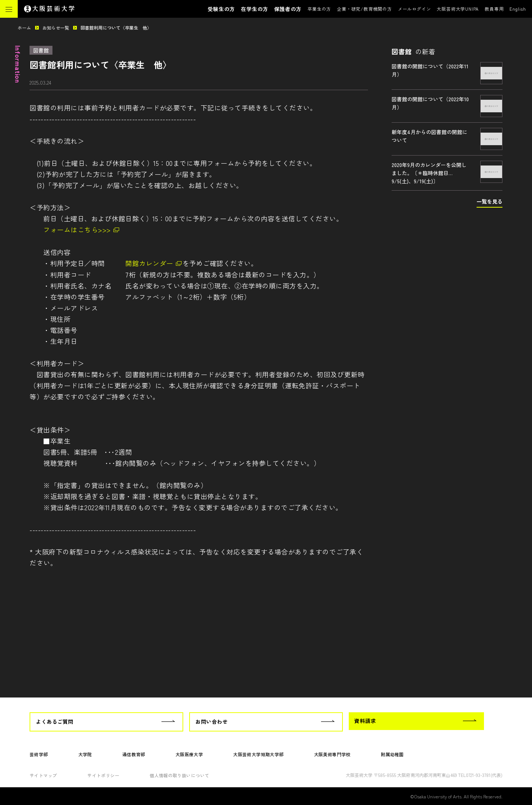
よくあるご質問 (55, 722)
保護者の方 (288, 9)
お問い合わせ (212, 722)
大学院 (85, 754)
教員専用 (494, 9)
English (518, 9)
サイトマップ (43, 775)
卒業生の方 (319, 9)
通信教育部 (134, 754)
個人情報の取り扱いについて (179, 775)
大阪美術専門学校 (332, 754)
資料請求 (365, 721)
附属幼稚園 (392, 754)
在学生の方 (255, 9)
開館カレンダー (149, 263)
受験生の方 (221, 9)
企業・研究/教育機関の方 (364, 9)
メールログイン (415, 9)
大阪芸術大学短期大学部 (258, 754)
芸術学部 (39, 754)
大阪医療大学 (189, 754)
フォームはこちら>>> (77, 229)
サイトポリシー (103, 775)
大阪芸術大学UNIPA (458, 9)
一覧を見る (490, 201)
